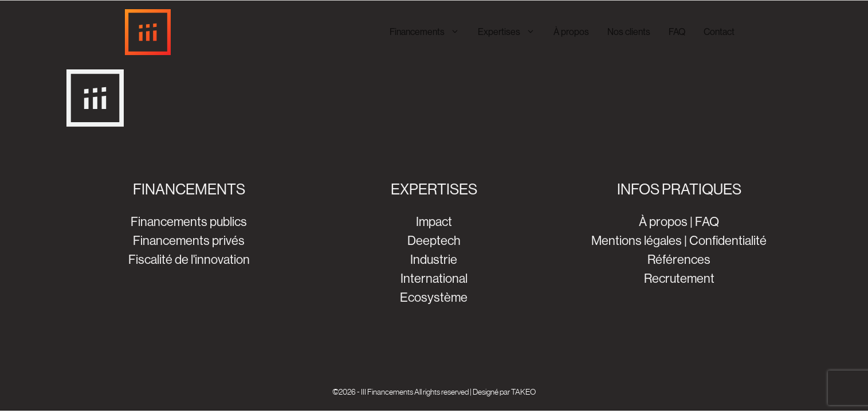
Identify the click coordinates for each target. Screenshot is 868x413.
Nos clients (629, 32)
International (434, 278)
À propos (571, 32)
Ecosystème (434, 297)
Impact (434, 222)
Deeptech (434, 241)
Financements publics (189, 222)
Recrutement (679, 278)
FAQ (677, 32)
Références (679, 260)
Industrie (434, 260)
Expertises (511, 32)
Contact (719, 32)
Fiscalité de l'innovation (189, 260)
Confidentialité (728, 241)
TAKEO (523, 392)
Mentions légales (637, 241)
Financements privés (189, 241)
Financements (429, 32)
